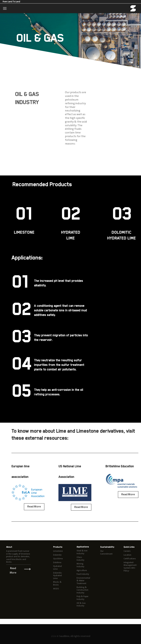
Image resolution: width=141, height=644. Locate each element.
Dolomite (57, 555)
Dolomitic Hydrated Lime (58, 576)
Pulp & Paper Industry (82, 598)
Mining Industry (80, 565)
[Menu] (5, 8)
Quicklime (58, 559)
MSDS (56, 589)
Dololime (57, 562)
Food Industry (83, 574)
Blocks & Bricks (57, 583)
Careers (127, 551)
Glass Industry (80, 559)
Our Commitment (106, 552)
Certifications (130, 559)
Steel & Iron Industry (82, 552)
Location (127, 555)
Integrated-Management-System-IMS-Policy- (130, 567)
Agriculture (82, 570)
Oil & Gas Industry (81, 604)
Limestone (58, 551)
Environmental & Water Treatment (83, 581)
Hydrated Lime (57, 568)
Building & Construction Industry (82, 590)
